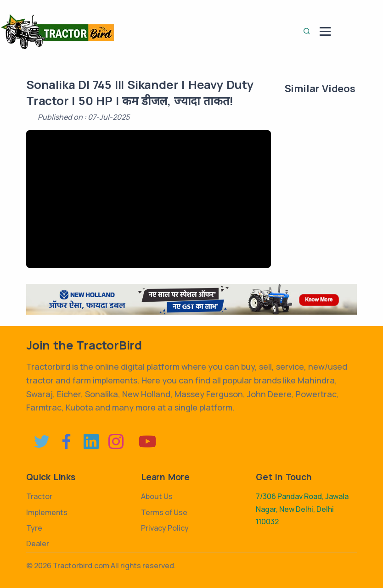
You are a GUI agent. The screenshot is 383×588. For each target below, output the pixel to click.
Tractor (39, 496)
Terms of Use (164, 512)
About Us (157, 496)
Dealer (38, 544)
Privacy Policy (165, 528)
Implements (47, 512)
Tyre (34, 528)
